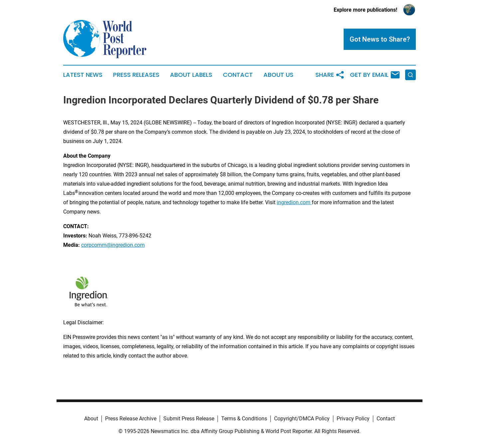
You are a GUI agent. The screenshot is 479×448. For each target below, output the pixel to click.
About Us (278, 75)
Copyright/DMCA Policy (302, 419)
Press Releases (136, 75)
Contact (238, 75)
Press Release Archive (131, 419)
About (91, 419)
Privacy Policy (353, 419)
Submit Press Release (189, 419)
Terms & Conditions (244, 419)
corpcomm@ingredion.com (113, 245)
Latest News (83, 75)
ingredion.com (294, 202)
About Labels (191, 75)
